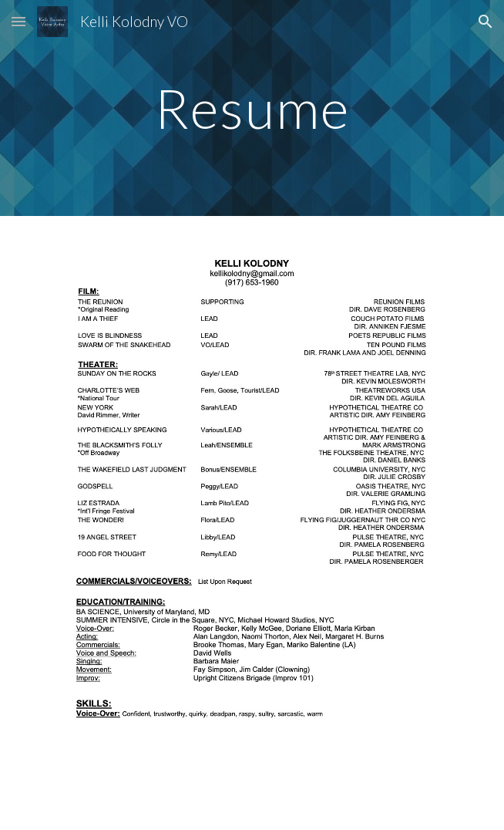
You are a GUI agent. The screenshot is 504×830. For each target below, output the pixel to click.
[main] (252, 108)
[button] (18, 21)
